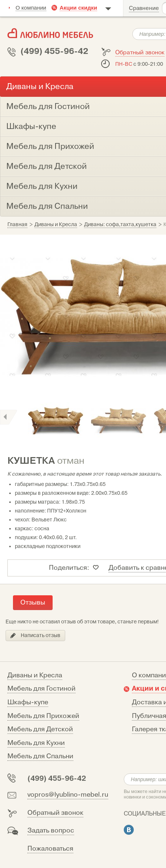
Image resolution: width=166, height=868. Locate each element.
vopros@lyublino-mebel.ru (68, 795)
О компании (31, 8)
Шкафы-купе (28, 702)
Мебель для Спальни (40, 756)
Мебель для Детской (40, 729)
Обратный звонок (140, 52)
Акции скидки (79, 8)
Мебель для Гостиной (41, 689)
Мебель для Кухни (36, 743)
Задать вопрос (51, 830)
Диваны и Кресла (35, 675)
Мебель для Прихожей (43, 716)
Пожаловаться (50, 849)
